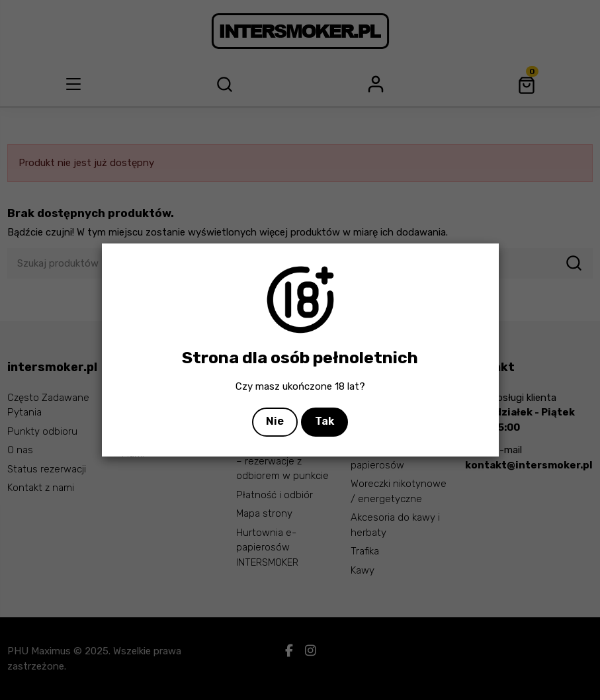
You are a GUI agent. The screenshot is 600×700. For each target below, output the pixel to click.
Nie (275, 421)
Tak (324, 421)
